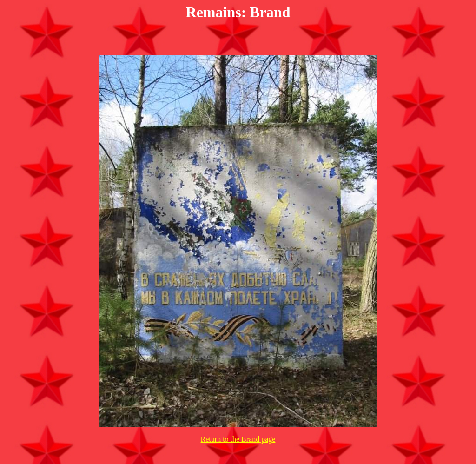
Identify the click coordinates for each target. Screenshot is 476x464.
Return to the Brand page (238, 439)
